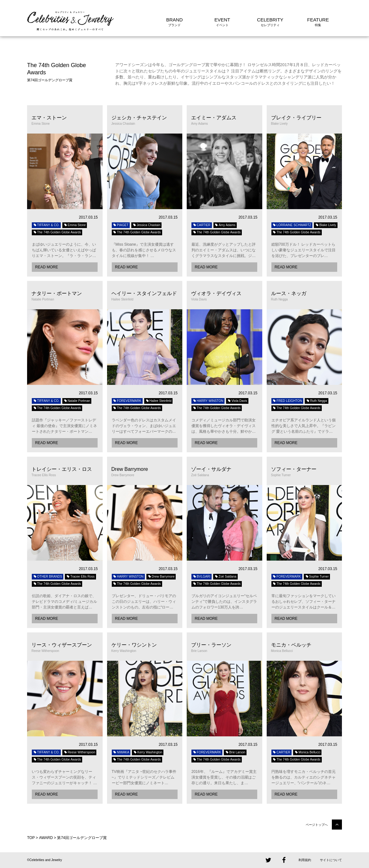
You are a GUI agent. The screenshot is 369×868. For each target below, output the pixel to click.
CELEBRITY (270, 20)
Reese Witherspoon (79, 752)
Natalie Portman (77, 401)
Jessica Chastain (146, 225)
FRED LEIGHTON (287, 401)
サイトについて (331, 860)
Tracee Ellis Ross (80, 577)
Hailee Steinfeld (159, 401)
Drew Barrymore (161, 577)
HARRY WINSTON (208, 401)
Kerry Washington (148, 752)
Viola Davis (237, 401)
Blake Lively (326, 225)
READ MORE (46, 267)
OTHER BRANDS (48, 577)
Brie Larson (235, 752)
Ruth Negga (316, 401)
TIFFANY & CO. (46, 225)
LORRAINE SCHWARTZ (292, 225)
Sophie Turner (317, 577)
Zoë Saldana (225, 577)
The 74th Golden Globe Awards (57, 232)
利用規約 (305, 860)
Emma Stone (75, 225)
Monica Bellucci (307, 752)
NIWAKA (121, 752)
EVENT (222, 20)
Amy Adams (225, 225)
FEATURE (318, 20)
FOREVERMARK (127, 401)
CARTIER (202, 225)
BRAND (175, 20)
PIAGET (121, 225)
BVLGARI (202, 577)
